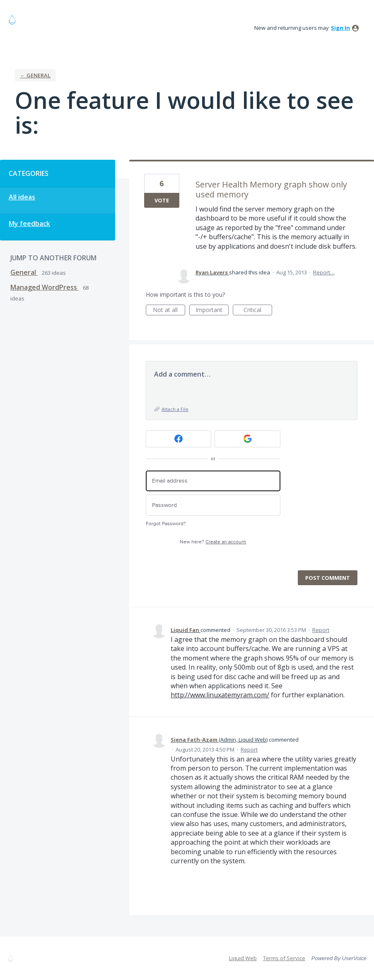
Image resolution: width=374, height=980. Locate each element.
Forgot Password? (166, 524)
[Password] (213, 505)
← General (35, 75)
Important (212, 311)
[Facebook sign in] (179, 439)
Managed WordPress (45, 287)
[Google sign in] (247, 439)
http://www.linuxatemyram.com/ (220, 695)
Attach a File (175, 409)
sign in (340, 28)
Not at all (169, 311)
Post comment (328, 578)
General (24, 272)
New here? (213, 542)
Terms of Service (284, 958)
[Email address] (213, 481)
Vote (162, 200)
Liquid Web (243, 958)
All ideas (22, 197)
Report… (324, 272)
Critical (258, 311)
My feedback (29, 223)
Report (321, 630)
